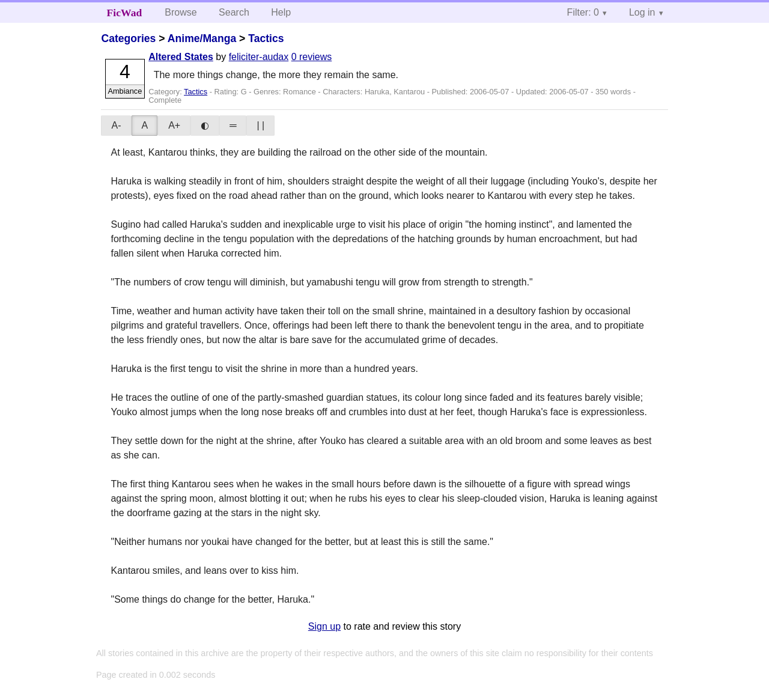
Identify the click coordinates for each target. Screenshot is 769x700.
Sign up (324, 626)
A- (116, 125)
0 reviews (312, 57)
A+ (174, 125)
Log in (642, 12)
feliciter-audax (259, 57)
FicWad (125, 13)
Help (281, 12)
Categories (128, 38)
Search (234, 12)
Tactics (266, 38)
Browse (181, 12)
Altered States (181, 57)
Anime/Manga (202, 38)
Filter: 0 (583, 12)
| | (260, 125)
